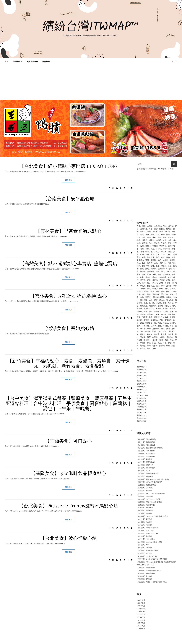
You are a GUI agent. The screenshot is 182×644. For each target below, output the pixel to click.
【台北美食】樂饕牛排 (144, 459)
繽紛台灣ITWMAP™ (91, 27)
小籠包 (160, 306)
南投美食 (140, 367)
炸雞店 (164, 334)
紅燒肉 (169, 297)
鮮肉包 (143, 346)
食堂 (163, 257)
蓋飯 (147, 260)
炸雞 (142, 297)
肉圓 (151, 300)
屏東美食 (140, 390)
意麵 (161, 320)
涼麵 (152, 234)
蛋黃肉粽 (168, 320)
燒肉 (170, 243)
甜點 (147, 246)
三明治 (150, 226)
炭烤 (161, 283)
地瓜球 (169, 271)
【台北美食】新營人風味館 (146, 462)
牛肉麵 (169, 269)
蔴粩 (154, 237)
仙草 (172, 326)
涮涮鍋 (155, 280)
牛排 (152, 252)
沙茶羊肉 (151, 314)
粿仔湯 (167, 283)
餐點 (173, 257)
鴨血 (145, 303)
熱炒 (151, 243)
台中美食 (140, 370)
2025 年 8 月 (141, 620)
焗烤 (161, 289)
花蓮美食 (140, 407)
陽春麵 (162, 346)
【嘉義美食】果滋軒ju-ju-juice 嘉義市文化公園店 (153, 479)
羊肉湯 (143, 343)
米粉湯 (171, 303)
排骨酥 (158, 240)
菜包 (142, 323)
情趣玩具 (170, 337)
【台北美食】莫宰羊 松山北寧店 (147, 528)
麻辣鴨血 (144, 306)
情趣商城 (166, 274)
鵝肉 (159, 331)
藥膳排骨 (161, 269)
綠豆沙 (143, 329)
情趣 (158, 271)
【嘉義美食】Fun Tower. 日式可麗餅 (149, 499)
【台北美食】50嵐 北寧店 (145, 530)
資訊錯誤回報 (32, 61)
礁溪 (138, 326)
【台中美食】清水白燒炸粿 (146, 453)
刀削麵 (158, 303)
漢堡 (170, 252)
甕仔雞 (155, 346)
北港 (151, 317)
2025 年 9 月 (141, 617)
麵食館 (150, 263)
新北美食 (140, 395)
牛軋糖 (143, 286)
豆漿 (158, 266)
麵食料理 (144, 300)
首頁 (6, 61)
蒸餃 (166, 306)
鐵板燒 (162, 229)
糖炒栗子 (147, 340)
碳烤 (149, 346)
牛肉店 (164, 243)
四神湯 (171, 226)
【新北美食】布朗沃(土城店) (146, 439)
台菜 (147, 249)
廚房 (144, 257)
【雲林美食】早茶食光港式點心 (69, 231)
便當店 (157, 334)
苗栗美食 (140, 410)
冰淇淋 (165, 260)
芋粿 (149, 237)
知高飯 (155, 340)
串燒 (165, 343)
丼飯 (170, 343)
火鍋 (142, 254)
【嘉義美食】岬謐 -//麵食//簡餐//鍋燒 (149, 502)
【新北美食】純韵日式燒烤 (146, 445)
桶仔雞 (143, 280)
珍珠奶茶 (156, 294)
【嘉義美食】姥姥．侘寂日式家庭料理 (150, 482)
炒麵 (165, 240)
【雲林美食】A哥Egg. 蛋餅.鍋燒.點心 (69, 296)
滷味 (152, 266)
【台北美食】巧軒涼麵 (144, 548)
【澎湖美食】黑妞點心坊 (69, 328)
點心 (158, 252)
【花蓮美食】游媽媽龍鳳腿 (146, 568)
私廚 (144, 263)
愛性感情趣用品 (158, 297)
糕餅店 (155, 289)
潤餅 (147, 234)
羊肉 (158, 254)
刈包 (165, 226)
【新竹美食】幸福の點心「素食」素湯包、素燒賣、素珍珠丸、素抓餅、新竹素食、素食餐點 (69, 363)
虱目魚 (150, 334)
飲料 (158, 286)
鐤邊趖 (152, 240)
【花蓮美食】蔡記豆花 (144, 553)
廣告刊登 (46, 61)
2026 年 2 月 (141, 603)
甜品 (159, 343)
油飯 (165, 237)
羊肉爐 (171, 169)
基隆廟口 (158, 226)
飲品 (138, 263)
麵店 (149, 283)
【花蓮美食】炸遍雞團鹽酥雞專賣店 (149, 570)
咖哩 (158, 257)
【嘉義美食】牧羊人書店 (145, 496)
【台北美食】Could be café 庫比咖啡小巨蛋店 (152, 516)
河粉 (154, 274)
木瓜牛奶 (145, 326)
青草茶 (172, 308)
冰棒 (154, 348)
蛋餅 (145, 311)
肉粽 (144, 226)
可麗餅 (165, 311)
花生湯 (139, 320)
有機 (142, 252)
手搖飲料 (165, 294)
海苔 (149, 337)
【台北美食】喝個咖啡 (144, 536)
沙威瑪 (143, 314)
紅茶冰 (153, 326)
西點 (156, 263)
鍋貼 (144, 294)
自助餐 (158, 249)
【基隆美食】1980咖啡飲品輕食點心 (69, 473)
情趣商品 (163, 246)
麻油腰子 (163, 277)
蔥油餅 (155, 231)
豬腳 (161, 231)
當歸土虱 (158, 311)
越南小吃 (172, 314)
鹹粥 (158, 314)
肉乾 (138, 226)
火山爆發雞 (162, 169)
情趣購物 (140, 260)
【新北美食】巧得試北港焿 (146, 451)
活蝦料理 (166, 249)
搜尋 (174, 164)
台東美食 (140, 378)
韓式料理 (151, 257)
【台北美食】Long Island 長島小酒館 (149, 542)
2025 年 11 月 (141, 612)
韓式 (149, 289)
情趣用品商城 (149, 308)
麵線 (168, 257)
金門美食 (140, 415)
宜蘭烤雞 (144, 229)
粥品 (163, 271)
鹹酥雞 (155, 337)
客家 (172, 340)
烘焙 (165, 303)
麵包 (147, 269)
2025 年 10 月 (141, 614)
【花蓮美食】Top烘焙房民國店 (147, 556)
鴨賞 (144, 237)
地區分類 (16, 61)
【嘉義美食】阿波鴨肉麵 (145, 508)
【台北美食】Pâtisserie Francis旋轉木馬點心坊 (69, 505)
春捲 (152, 249)
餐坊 (159, 260)
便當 (152, 254)
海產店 (171, 334)
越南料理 (145, 266)
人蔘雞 (162, 337)
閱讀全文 (69, 180)
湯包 (165, 331)
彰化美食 (140, 392)
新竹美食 (140, 398)
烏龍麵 (153, 260)
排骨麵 (143, 334)
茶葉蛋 (165, 323)
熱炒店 (169, 291)
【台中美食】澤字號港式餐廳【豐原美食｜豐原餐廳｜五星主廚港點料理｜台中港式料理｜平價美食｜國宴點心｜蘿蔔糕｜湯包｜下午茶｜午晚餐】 (69, 403)
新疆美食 (151, 271)
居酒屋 (172, 289)
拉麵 (163, 234)
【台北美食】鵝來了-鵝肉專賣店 (148, 473)
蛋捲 (168, 329)
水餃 (170, 277)
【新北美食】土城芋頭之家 (146, 442)
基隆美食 (140, 384)
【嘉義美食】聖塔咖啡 (144, 491)
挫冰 (163, 329)
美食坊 (148, 277)
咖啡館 (148, 331)
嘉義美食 (140, 381)
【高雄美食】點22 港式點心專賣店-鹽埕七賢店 (69, 263)
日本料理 (154, 246)
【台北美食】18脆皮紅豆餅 (146, 539)
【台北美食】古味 (143, 545)
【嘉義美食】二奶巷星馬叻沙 (147, 485)
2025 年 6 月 (141, 626)
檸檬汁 (165, 326)
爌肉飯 (164, 314)
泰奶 (149, 329)
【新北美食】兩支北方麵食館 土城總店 (150, 448)
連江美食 (140, 412)
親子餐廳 (158, 323)
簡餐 (142, 277)
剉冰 (149, 343)
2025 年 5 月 (141, 629)
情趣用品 (163, 263)
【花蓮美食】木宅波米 (144, 579)
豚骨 (163, 286)
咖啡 (147, 252)
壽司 (142, 234)
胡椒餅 (172, 323)
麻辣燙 (169, 286)
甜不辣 (148, 297)
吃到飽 (143, 289)
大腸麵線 (152, 306)
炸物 (149, 274)
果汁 (159, 326)
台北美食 (140, 373)
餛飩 (142, 269)
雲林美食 (140, 418)
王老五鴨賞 (152, 169)
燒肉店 (139, 291)
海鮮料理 (172, 263)
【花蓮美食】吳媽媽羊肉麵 (146, 573)
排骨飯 (171, 237)
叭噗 (168, 346)
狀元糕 (152, 303)
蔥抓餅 (165, 308)
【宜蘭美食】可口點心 (69, 441)
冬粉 (151, 229)
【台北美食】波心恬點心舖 (69, 538)
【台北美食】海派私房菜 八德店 (147, 550)
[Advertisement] (91, 82)
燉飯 (166, 289)
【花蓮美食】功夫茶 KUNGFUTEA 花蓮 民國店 (152, 559)
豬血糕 (162, 300)
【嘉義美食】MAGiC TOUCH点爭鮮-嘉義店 (151, 493)
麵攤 (158, 291)
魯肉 (166, 340)
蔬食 (172, 294)
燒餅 (159, 274)
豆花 (149, 231)
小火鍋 (172, 306)
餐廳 (142, 249)
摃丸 (149, 348)
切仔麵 (139, 311)
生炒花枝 (165, 317)
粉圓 (154, 343)
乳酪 (170, 266)
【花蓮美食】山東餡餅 (144, 576)
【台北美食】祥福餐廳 (144, 513)
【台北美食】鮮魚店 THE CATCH (148, 533)
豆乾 (142, 331)
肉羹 (170, 240)
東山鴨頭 (170, 300)
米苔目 (143, 231)
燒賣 (156, 300)
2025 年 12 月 (141, 609)
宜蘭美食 (140, 387)
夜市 (168, 234)
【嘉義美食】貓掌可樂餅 (145, 488)
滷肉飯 (145, 240)
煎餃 (144, 283)
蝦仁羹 (167, 231)
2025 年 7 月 (141, 623)
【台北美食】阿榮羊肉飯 (145, 476)
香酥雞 (172, 317)
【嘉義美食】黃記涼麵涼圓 (146, 505)
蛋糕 (142, 246)
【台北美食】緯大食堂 (144, 522)
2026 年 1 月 (141, 606)
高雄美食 (140, 421)
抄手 (144, 274)
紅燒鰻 (169, 229)
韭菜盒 (158, 308)
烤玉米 (155, 283)
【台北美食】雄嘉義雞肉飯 (146, 456)
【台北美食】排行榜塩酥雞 (146, 468)
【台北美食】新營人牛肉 (145, 465)
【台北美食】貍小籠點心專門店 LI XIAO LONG (69, 166)
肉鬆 (151, 311)
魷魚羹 (143, 348)
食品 (147, 254)
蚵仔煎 (143, 271)
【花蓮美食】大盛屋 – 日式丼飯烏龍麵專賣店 (152, 582)
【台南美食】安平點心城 (69, 198)
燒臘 (149, 294)
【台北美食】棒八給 (144, 471)
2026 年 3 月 (141, 600)
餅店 (168, 280)
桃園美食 (140, 401)
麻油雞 (139, 308)
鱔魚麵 (157, 317)
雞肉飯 (153, 269)
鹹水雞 (172, 260)
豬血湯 (145, 243)
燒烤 (172, 311)
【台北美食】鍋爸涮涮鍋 (145, 511)
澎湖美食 (140, 404)
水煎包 (164, 266)
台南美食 (140, 375)
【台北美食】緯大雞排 (144, 525)
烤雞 (149, 280)
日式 (138, 283)
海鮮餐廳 (149, 323)
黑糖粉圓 (156, 329)
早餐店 (169, 254)
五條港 (143, 337)
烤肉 (138, 266)
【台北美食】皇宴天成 (144, 519)
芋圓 (138, 317)
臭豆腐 (157, 243)
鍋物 (154, 331)
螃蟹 (159, 237)
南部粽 (146, 320)
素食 (156, 229)
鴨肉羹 (145, 317)
